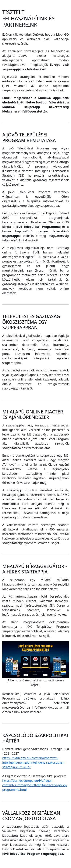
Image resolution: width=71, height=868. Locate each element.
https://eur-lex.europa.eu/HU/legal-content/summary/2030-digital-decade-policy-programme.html (35, 785)
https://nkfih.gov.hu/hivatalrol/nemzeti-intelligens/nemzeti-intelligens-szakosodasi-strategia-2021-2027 (33, 762)
